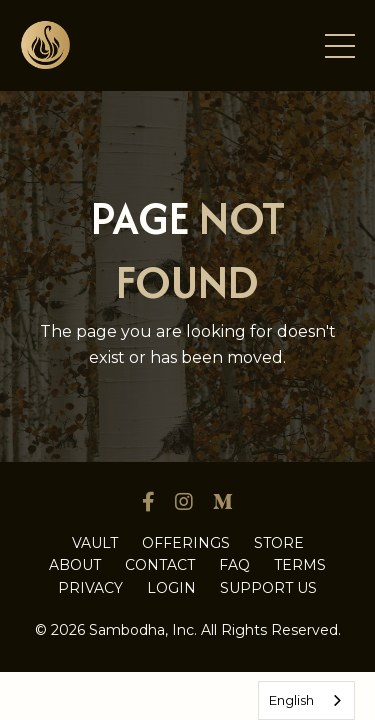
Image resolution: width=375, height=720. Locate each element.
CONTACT (160, 565)
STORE (279, 543)
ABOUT (75, 565)
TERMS (300, 565)
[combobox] (306, 700)
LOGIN (171, 588)
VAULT (95, 543)
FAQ (234, 565)
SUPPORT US (268, 588)
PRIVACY (90, 588)
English (291, 700)
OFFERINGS (186, 543)
